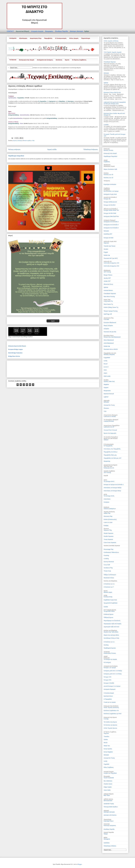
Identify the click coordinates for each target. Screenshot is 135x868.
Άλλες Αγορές (74, 38)
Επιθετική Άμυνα (109, 614)
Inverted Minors (108, 290)
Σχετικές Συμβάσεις (109, 471)
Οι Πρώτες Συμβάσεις (79, 60)
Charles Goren (108, 784)
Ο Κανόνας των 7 (109, 587)
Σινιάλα (106, 607)
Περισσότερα (86, 38)
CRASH (106, 440)
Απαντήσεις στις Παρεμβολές (112, 449)
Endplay (106, 526)
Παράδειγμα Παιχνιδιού (110, 156)
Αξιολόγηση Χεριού (109, 166)
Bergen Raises (108, 275)
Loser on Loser (108, 522)
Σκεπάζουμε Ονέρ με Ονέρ (111, 638)
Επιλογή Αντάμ (108, 597)
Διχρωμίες (107, 401)
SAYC (105, 480)
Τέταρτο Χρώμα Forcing (111, 311)
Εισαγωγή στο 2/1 (109, 468)
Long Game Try (108, 301)
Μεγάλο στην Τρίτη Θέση (111, 632)
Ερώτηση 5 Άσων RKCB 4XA (112, 92)
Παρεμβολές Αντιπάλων (111, 452)
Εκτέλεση (59, 60)
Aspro (105, 373)
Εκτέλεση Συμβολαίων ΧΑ (111, 711)
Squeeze (106, 529)
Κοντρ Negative (108, 752)
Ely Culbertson (108, 781)
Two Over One (108, 466)
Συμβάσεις (107, 162)
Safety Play (107, 513)
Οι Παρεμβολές (108, 446)
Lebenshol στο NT (109, 427)
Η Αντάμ (106, 719)
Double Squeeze (109, 536)
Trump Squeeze (108, 539)
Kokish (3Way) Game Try (111, 307)
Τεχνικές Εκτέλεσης (109, 512)
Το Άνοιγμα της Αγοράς (110, 659)
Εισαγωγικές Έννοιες (110, 653)
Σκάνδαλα (107, 843)
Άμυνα (67, 60)
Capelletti (106, 764)
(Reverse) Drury (108, 284)
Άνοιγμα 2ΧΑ (107, 680)
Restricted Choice (109, 578)
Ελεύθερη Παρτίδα (62, 31)
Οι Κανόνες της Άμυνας (110, 725)
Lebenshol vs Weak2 (110, 417)
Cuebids (106, 125)
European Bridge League (15, 349)
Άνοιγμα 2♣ (107, 199)
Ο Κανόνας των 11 (109, 584)
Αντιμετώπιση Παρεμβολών (112, 426)
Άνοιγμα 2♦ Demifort (110, 205)
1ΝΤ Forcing (107, 472)
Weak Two (107, 746)
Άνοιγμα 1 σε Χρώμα (110, 668)
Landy (105, 361)
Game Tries (107, 300)
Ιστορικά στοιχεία (37, 31)
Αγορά (106, 656)
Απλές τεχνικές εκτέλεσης (111, 41)
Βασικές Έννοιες (108, 150)
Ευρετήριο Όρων (109, 821)
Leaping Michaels (109, 421)
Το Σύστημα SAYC (109, 481)
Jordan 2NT (107, 281)
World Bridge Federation (15, 353)
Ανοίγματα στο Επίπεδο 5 (111, 228)
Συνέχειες (106, 502)
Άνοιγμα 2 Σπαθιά (109, 683)
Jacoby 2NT (107, 278)
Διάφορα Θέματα (109, 794)
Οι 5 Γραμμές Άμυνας (110, 610)
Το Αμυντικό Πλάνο (109, 611)
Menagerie (107, 839)
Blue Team (107, 795)
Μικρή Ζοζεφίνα (108, 326)
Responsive (107, 391)
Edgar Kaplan (108, 787)
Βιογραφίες (49, 31)
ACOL (105, 494)
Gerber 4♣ (107, 255)
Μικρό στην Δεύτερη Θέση (111, 635)
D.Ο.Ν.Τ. (106, 367)
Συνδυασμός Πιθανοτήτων (111, 552)
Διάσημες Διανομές (77, 31)
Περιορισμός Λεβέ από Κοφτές (112, 624)
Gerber (106, 739)
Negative (106, 384)
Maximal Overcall (109, 394)
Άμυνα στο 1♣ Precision (111, 438)
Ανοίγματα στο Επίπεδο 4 (111, 225)
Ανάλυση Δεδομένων (110, 509)
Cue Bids (106, 319)
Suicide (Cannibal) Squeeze (112, 546)
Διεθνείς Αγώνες (108, 799)
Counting (106, 555)
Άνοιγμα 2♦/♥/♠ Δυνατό (110, 202)
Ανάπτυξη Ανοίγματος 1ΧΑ (111, 263)
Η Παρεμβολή (108, 699)
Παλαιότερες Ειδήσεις (110, 846)
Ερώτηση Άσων (108, 696)
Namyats (106, 231)
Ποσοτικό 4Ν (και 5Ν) (110, 332)
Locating (106, 559)
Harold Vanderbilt (109, 778)
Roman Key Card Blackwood (112, 337)
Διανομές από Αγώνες (110, 815)
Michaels (106, 73)
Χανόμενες (107, 181)
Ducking (106, 645)
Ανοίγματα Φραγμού (110, 220)
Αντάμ (105, 595)
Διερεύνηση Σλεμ (36, 38)
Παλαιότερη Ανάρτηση (91, 149)
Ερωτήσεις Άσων (109, 335)
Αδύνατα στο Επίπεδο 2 (111, 209)
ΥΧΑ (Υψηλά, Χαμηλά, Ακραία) (113, 52)
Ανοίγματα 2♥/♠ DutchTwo (111, 216)
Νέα (33, 141)
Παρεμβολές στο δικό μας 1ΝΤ (112, 458)
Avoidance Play (108, 568)
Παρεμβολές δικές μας (110, 455)
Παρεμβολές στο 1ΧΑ (110, 353)
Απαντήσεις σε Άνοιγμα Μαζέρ (112, 488)
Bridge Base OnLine (14, 356)
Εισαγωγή (107, 658)
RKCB (106, 743)
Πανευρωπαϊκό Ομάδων (111, 807)
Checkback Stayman (110, 62)
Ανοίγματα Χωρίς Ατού (110, 194)
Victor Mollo (107, 790)
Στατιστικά (107, 824)
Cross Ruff (107, 565)
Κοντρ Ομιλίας (108, 749)
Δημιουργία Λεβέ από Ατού (111, 627)
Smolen (106, 249)
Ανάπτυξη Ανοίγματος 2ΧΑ (111, 266)
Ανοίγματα (13, 38)
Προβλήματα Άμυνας (110, 648)
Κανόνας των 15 (108, 178)
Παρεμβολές (48, 38)
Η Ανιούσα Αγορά (109, 693)
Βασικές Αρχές (108, 592)
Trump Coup (107, 571)
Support (106, 388)
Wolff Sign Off (108, 314)
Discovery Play (108, 516)
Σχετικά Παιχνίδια (109, 832)
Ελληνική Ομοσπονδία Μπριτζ (17, 346)
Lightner (106, 397)
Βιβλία (106, 838)
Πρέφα (106, 834)
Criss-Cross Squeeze (110, 542)
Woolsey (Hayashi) (109, 355)
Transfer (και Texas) (109, 246)
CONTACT (11, 31)
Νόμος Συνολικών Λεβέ (110, 169)
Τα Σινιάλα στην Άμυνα (110, 722)
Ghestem (106, 408)
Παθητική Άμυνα (108, 617)
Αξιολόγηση (23, 38)
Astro (105, 370)
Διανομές (106, 811)
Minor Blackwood (109, 340)
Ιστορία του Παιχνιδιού (110, 773)
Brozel (106, 364)
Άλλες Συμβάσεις (109, 767)
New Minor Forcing (109, 297)
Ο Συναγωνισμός (61, 38)
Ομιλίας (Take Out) (109, 381)
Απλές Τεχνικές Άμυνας (110, 728)
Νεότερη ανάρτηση (14, 149)
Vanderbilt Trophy (109, 804)
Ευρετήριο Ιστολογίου (110, 184)
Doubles (106, 380)
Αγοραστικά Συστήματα (110, 465)
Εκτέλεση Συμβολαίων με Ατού (113, 714)
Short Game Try (108, 304)
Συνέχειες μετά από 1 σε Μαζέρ (113, 671)
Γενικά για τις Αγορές (110, 702)
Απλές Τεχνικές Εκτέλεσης (111, 707)
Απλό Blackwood (109, 343)
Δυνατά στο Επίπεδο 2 (110, 197)
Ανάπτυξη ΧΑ (108, 261)
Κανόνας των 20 (108, 175)
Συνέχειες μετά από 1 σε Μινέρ (113, 674)
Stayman (106, 243)
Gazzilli (106, 476)
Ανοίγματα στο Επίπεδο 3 (111, 222)
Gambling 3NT (108, 234)
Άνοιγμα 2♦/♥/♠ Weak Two (111, 210)
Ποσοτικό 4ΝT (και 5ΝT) (111, 258)
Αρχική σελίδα (52, 149)
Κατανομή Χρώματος (110, 825)
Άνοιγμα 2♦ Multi (108, 238)
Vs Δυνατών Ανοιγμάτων (111, 437)
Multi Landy (107, 376)
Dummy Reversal (109, 562)
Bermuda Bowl (108, 801)
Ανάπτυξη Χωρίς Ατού (110, 241)
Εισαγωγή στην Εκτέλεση (111, 706)
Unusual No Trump (109, 405)
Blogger (80, 864)
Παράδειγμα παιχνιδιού (16, 156)
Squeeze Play (108, 530)
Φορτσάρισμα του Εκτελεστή (112, 621)
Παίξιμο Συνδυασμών (110, 575)
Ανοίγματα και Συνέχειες (45, 60)
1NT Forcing (107, 272)
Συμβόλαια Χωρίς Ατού (110, 600)
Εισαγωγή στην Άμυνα (110, 717)
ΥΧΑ (105, 411)
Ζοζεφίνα (106, 329)
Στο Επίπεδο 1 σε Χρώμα (111, 191)
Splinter (106, 83)
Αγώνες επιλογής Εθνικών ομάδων (22, 141)
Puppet (106, 252)
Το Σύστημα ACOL (109, 496)
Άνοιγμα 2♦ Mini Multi (110, 213)
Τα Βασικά (13, 60)
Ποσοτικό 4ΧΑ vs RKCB (111, 349)
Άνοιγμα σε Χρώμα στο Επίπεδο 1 (114, 485)
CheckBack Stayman (110, 294)
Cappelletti (107, 358)
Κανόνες (106, 173)
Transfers (106, 736)
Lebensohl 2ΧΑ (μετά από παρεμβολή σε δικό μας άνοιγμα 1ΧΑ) (115, 103)
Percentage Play (109, 549)
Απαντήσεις (107, 499)
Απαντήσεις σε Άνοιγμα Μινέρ (112, 491)
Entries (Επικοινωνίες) (110, 519)
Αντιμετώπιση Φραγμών (111, 415)
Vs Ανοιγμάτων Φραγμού (111, 420)
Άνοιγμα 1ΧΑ (107, 677)
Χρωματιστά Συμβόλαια (110, 603)
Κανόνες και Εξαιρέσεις (110, 581)
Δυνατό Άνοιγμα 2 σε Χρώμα (112, 686)
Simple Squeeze (108, 533)
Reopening (107, 461)
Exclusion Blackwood (110, 323)
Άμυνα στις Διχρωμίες (110, 433)
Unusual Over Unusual (110, 430)
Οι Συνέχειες (107, 662)
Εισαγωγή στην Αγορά (27, 60)
